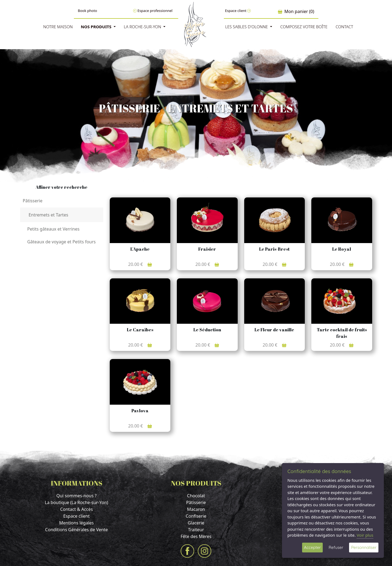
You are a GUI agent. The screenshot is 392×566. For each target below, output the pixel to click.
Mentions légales (77, 523)
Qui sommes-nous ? (76, 496)
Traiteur (196, 530)
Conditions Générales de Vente (76, 530)
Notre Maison (58, 27)
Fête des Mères (196, 536)
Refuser (336, 547)
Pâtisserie (196, 502)
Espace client (238, 11)
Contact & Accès (76, 509)
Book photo (88, 11)
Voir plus (365, 535)
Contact (344, 27)
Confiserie (196, 516)
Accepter (312, 547)
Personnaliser (364, 547)
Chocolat (196, 496)
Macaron (196, 509)
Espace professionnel (153, 11)
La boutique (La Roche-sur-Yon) (76, 502)
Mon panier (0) (296, 11)
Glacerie (196, 523)
